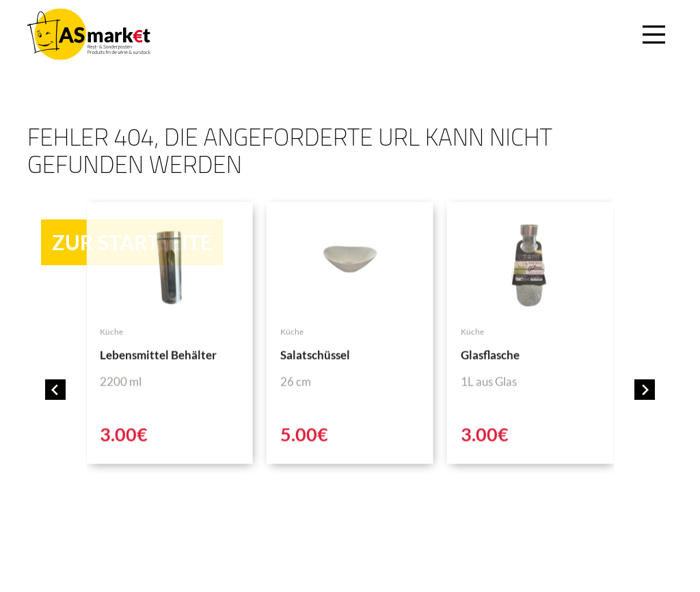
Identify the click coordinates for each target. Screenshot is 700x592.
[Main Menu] (652, 34)
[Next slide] (645, 390)
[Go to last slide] (55, 390)
